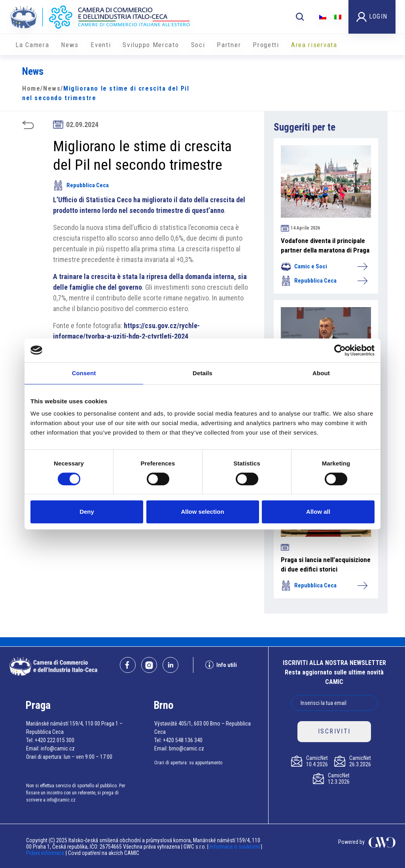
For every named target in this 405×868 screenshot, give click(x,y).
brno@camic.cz (186, 748)
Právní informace (45, 853)
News (70, 45)
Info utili (221, 665)
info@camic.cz (58, 748)
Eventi (101, 45)
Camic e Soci (324, 266)
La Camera (32, 45)
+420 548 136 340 (183, 740)
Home (31, 88)
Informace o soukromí (235, 847)
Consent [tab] (84, 373)
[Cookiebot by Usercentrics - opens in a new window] (340, 350)
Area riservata (314, 45)
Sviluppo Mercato (151, 45)
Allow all (318, 512)
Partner (229, 45)
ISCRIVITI (334, 731)
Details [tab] (202, 373)
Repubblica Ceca (81, 185)
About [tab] (321, 373)
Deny (87, 512)
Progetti (266, 45)
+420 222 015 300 (55, 740)
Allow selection (202, 512)
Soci (198, 45)
